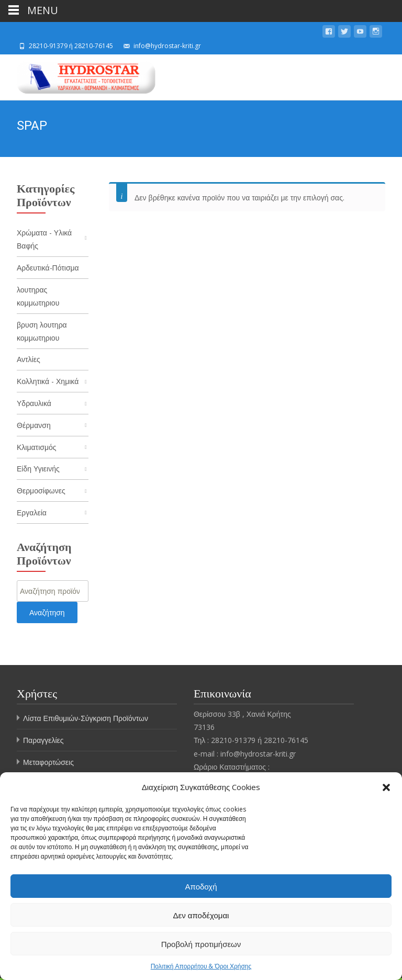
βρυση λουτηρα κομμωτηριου (42, 332)
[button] (386, 787)
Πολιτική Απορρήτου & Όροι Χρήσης (201, 966)
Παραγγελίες (43, 743)
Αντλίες (29, 360)
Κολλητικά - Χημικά (48, 383)
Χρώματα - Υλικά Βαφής (44, 239)
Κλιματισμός (37, 449)
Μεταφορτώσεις (48, 765)
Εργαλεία (32, 515)
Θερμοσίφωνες (41, 493)
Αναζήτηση (47, 615)
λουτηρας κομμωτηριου (38, 297)
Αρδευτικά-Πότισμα (48, 268)
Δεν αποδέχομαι (201, 915)
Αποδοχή (201, 886)
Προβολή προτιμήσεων (201, 944)
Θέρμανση (34, 427)
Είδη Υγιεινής (38, 471)
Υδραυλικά (34, 405)
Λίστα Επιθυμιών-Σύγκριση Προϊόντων (86, 721)
